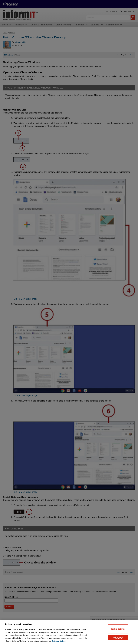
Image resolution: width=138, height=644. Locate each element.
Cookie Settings (118, 629)
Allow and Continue (118, 638)
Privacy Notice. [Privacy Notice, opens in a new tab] (59, 641)
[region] (69, 632)
